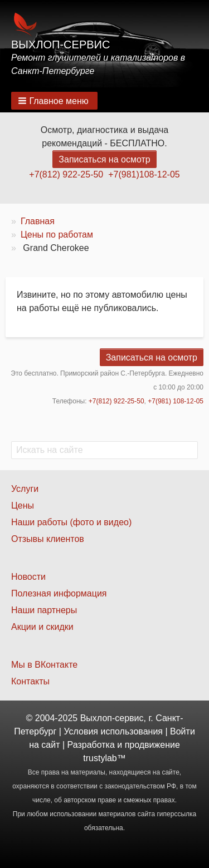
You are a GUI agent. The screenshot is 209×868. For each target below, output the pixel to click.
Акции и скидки (42, 627)
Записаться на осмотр (104, 159)
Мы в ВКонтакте (44, 665)
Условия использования (113, 731)
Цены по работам (57, 235)
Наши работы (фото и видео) (71, 522)
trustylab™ (104, 758)
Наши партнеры (44, 610)
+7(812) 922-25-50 (66, 174)
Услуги (25, 489)
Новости (28, 577)
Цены (23, 505)
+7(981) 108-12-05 (176, 401)
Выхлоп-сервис (60, 45)
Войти (183, 731)
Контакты (30, 681)
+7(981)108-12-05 (144, 174)
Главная (38, 221)
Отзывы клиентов (48, 539)
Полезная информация (59, 593)
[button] (54, 101)
